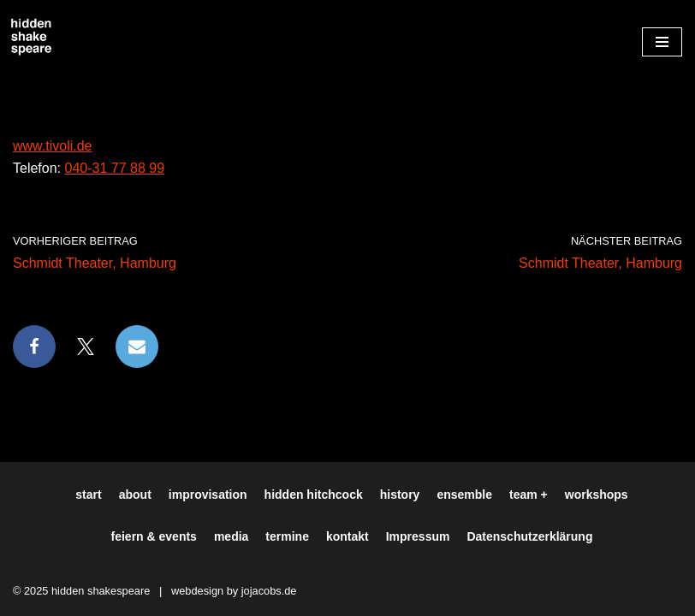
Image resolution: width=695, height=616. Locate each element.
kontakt (347, 536)
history (400, 495)
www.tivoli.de (52, 146)
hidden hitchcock (314, 495)
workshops (597, 495)
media (231, 536)
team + (529, 495)
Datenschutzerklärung (529, 536)
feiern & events (154, 536)
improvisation (208, 495)
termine (287, 536)
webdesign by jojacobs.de (234, 591)
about (135, 495)
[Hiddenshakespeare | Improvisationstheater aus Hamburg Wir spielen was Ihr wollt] (32, 38)
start (88, 495)
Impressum (418, 536)
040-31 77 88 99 (114, 168)
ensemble (464, 495)
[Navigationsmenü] (662, 42)
